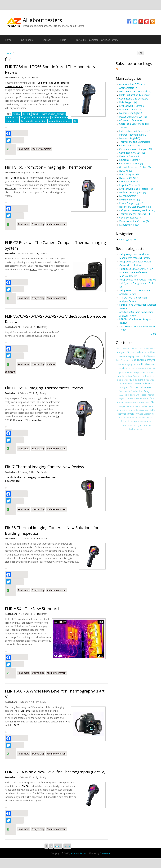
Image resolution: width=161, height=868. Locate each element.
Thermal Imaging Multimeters (135, 142)
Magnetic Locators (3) (131, 109)
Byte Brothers (135, 376)
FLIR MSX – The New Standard (32, 609)
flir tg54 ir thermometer (44, 114)
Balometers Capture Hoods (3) (135, 91)
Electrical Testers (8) (130, 156)
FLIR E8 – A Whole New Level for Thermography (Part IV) (55, 772)
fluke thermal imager (143, 360)
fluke (123, 421)
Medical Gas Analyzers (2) (133, 192)
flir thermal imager (141, 387)
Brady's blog (38, 298)
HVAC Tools (123, 395)
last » (67, 846)
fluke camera (136, 380)
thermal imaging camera (128, 364)
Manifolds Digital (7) (130, 138)
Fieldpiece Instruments (129, 406)
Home (8, 40)
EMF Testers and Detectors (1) (135, 131)
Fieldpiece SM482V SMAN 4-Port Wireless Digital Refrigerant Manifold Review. (136, 272)
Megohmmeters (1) (129, 196)
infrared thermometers (60, 121)
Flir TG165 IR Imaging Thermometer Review (44, 388)
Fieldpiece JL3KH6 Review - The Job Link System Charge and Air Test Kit (138, 283)
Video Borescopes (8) (130, 218)
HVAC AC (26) (126, 171)
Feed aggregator (128, 240)
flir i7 (119, 348)
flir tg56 (16, 114)
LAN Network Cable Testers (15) (136, 189)
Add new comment (41, 149)
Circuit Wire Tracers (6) (131, 164)
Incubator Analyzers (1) (131, 182)
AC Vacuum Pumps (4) (131, 120)
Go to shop (27, 40)
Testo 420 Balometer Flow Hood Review (97, 40)
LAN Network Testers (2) (132, 106)
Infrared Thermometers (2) (133, 135)
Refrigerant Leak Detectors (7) (135, 207)
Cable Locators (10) (129, 145)
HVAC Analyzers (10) (130, 174)
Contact (47, 40)
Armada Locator (143, 414)
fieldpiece (143, 369)
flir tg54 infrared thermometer (35, 118)
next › (58, 846)
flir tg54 (26, 114)
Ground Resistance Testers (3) (135, 167)
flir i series (149, 380)
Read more (24, 149)
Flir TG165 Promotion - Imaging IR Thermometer (48, 167)
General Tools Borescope (137, 403)
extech (134, 349)
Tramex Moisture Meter (137, 398)
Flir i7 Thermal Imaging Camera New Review (45, 467)
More (153, 334)
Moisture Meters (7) (130, 200)
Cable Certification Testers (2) (135, 95)
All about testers (42, 20)
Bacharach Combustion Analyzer (136, 391)
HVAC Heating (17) (129, 178)
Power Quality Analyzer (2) (133, 117)
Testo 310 (135, 395)
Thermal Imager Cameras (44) (135, 214)
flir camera (133, 421)
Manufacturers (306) (130, 225)
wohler (126, 349)
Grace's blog (38, 224)
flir (75, 121)
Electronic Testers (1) (130, 160)
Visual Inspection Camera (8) (134, 221)
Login (63, 40)
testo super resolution (134, 418)
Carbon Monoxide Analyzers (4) (136, 149)
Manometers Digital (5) (131, 113)
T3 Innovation (125, 384)
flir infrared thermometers (33, 121)
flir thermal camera (138, 352)
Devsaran (105, 853)
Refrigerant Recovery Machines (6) (137, 210)
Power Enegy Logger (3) (132, 203)
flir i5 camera (142, 410)
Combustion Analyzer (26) (133, 153)
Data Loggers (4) (128, 102)
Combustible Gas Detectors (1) (135, 99)
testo (149, 417)
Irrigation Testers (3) (130, 185)
